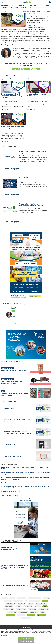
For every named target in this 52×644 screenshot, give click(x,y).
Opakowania (38, 11)
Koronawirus (31, 604)
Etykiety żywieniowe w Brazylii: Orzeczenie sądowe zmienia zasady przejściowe (11, 96)
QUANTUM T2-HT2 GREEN (13, 456)
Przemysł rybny (34, 612)
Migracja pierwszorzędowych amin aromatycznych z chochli (11, 382)
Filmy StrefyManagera (35, 601)
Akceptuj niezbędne (25, 642)
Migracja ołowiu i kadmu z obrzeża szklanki (14, 370)
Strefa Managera (10, 615)
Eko (26, 601)
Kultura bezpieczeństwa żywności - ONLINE (13, 483)
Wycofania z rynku (41, 615)
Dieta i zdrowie (8, 601)
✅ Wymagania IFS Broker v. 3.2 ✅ (10, 491)
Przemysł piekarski (23, 612)
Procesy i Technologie (21, 609)
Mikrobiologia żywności (41, 604)
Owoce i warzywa (28, 606)
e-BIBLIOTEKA (5, 5)
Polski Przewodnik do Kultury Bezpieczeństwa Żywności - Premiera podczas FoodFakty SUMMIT (15, 567)
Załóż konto (19, 69)
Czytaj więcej (5, 110)
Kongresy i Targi (21, 604)
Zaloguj (34, 69)
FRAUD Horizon (9, 408)
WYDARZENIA (20, 5)
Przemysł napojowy (12, 612)
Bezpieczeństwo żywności (17, 79)
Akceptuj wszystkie (25, 639)
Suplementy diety (21, 615)
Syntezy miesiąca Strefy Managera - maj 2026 (15, 586)
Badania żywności (22, 598)
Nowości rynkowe (9, 606)
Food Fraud (45, 601)
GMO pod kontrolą (10, 444)
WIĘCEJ (47, 5)
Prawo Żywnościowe (46, 11)
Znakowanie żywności (26, 618)
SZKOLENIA (34, 5)
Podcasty (45, 606)
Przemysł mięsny (32, 609)
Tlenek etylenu (31, 615)
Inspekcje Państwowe (10, 604)
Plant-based (37, 606)
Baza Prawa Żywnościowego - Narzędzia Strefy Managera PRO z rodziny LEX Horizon (17, 432)
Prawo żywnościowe (30, 79)
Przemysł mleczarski (44, 609)
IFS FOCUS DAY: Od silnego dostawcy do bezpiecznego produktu (13, 549)
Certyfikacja (46, 598)
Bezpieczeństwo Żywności (29, 11)
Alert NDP (12, 598)
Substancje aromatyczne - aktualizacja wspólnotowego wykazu (12, 127)
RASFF (42, 612)
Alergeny (5, 598)
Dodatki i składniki (18, 601)
